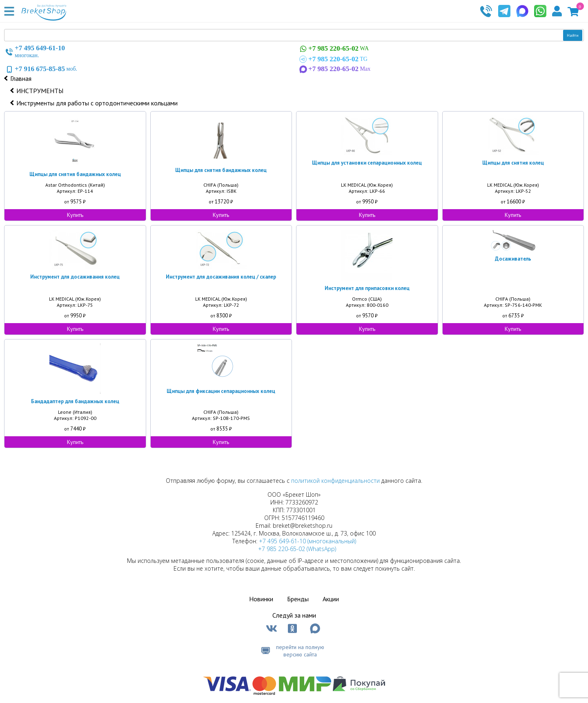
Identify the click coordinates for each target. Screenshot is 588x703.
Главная (21, 78)
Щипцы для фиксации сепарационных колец (221, 391)
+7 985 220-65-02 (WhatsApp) (297, 549)
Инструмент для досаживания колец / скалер (221, 277)
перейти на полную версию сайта (300, 651)
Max (334, 69)
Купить (75, 215)
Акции (331, 599)
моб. (41, 69)
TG (333, 59)
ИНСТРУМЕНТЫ (40, 91)
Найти (573, 35)
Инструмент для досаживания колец (75, 277)
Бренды (298, 599)
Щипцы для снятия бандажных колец (75, 174)
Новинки (261, 599)
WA (333, 49)
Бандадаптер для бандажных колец (75, 401)
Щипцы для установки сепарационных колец (367, 163)
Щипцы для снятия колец (513, 163)
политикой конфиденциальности (335, 481)
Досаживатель (513, 259)
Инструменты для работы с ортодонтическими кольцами (97, 103)
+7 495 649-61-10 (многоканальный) (307, 541)
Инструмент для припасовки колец (367, 288)
